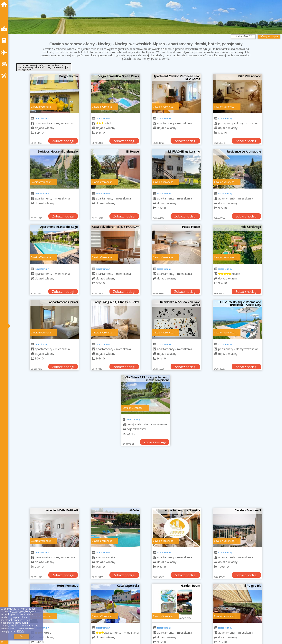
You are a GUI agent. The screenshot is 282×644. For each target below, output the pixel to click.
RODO (20, 631)
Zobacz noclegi (63, 141)
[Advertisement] (146, 479)
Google (17, 611)
